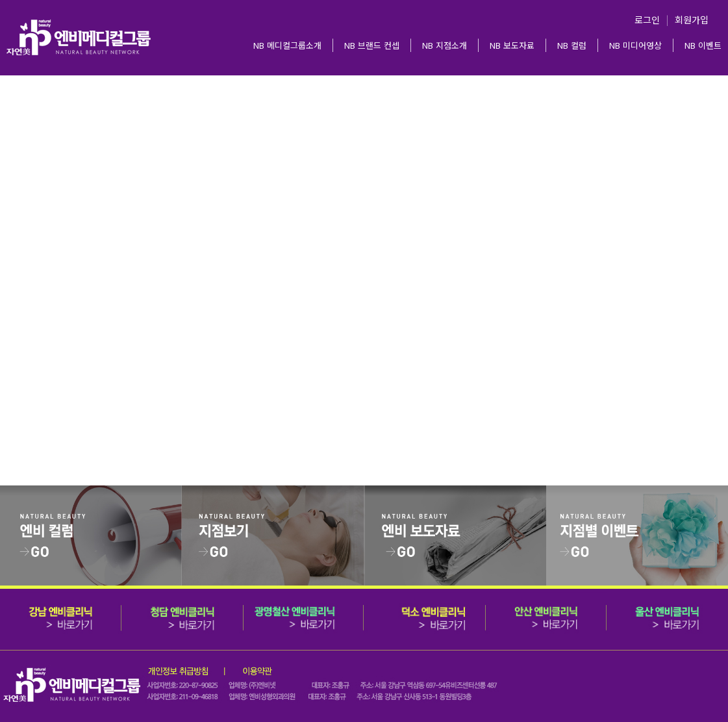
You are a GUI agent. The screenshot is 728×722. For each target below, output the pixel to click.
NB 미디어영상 (635, 45)
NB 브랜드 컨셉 (372, 45)
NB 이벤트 (703, 45)
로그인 (647, 19)
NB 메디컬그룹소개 (287, 45)
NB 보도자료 (512, 45)
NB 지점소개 (445, 45)
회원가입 (692, 19)
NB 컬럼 (572, 45)
